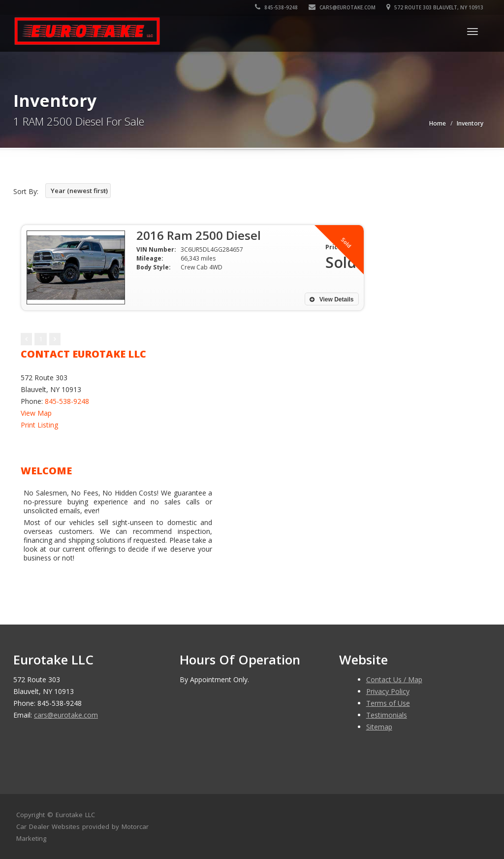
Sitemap (379, 727)
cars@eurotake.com (342, 7)
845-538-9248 (276, 7)
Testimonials (387, 715)
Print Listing (39, 425)
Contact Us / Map (394, 679)
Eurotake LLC (75, 815)
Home (438, 123)
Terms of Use (388, 703)
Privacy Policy (388, 691)
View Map (36, 413)
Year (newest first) (79, 191)
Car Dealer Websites (48, 826)
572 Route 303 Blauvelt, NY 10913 (435, 7)
